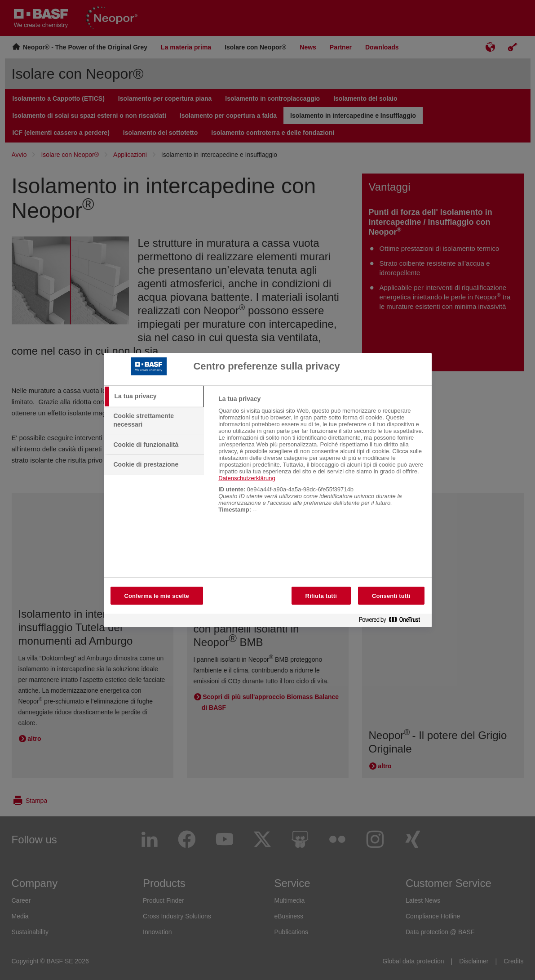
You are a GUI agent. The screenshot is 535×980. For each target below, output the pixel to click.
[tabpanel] (321, 459)
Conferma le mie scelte (157, 596)
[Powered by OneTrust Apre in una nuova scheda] (393, 621)
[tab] (154, 396)
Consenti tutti (391, 596)
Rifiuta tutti (321, 596)
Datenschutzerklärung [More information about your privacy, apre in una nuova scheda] (247, 478)
